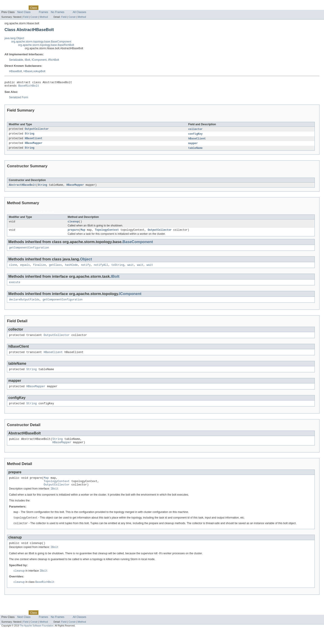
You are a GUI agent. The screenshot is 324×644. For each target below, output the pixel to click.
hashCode (71, 269)
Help (86, 8)
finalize (39, 269)
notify (86, 269)
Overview (7, 8)
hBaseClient (197, 141)
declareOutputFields (24, 305)
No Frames (58, 12)
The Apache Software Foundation (37, 640)
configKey (195, 136)
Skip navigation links (12, 4)
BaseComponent (138, 245)
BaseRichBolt (29, 87)
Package (21, 8)
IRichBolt (54, 60)
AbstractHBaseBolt (22, 188)
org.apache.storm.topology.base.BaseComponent (41, 42)
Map (83, 233)
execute (15, 287)
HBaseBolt (15, 71)
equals (25, 269)
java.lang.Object (14, 38)
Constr (34, 17)
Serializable (16, 60)
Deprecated (64, 8)
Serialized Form (19, 99)
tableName (195, 150)
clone (13, 269)
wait (130, 269)
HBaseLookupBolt (34, 71)
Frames (44, 12)
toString (118, 269)
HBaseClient (34, 141)
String (30, 136)
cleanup (73, 225)
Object (86, 263)
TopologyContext (107, 233)
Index (77, 8)
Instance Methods (43, 215)
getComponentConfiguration (29, 252)
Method (44, 17)
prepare (73, 233)
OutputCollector (37, 131)
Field (26, 17)
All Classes (79, 12)
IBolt (27, 60)
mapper (193, 145)
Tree (51, 8)
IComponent (39, 60)
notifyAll (101, 269)
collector (195, 131)
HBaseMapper (34, 145)
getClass (55, 269)
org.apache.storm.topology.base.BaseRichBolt (46, 45)
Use (43, 8)
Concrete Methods (73, 215)
